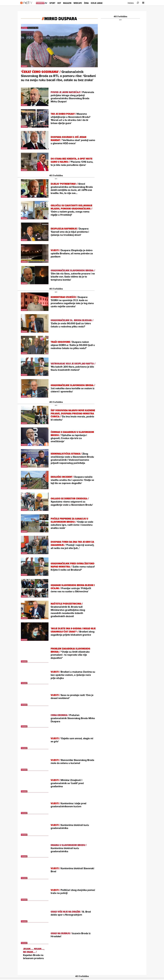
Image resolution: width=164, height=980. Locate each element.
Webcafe (78, 3)
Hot (59, 3)
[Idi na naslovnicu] (27, 5)
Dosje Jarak (97, 3)
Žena (86, 3)
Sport (52, 3)
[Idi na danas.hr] (42, 3)
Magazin (67, 3)
